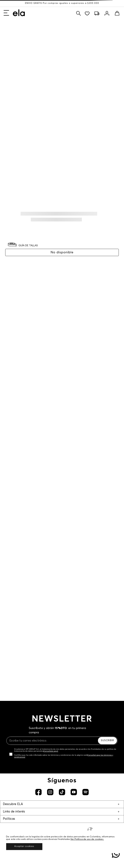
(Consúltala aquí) (51, 751)
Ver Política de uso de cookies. (87, 839)
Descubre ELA (13, 804)
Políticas (9, 819)
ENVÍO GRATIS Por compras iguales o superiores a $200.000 (62, 3)
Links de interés (14, 812)
